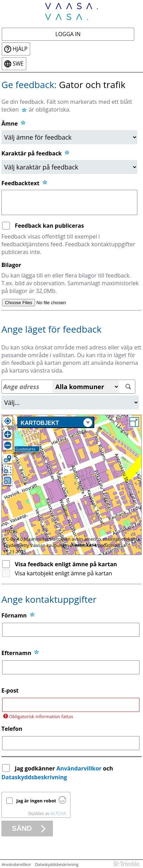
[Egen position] (8, 421)
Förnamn (14, 615)
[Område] (70, 402)
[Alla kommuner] (86, 387)
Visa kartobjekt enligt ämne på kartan (63, 573)
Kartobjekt (56, 423)
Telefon (12, 729)
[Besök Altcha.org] (62, 802)
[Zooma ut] (8, 445)
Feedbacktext (25, 183)
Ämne (10, 123)
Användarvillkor (79, 768)
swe (18, 64)
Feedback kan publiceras (49, 226)
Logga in (68, 34)
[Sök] (128, 387)
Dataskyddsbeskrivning (34, 777)
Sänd (22, 828)
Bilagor (11, 265)
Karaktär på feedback (36, 153)
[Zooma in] (8, 434)
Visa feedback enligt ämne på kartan (66, 564)
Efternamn (16, 653)
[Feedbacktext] (69, 202)
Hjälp (20, 49)
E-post (10, 690)
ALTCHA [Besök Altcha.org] (58, 813)
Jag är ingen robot (36, 801)
